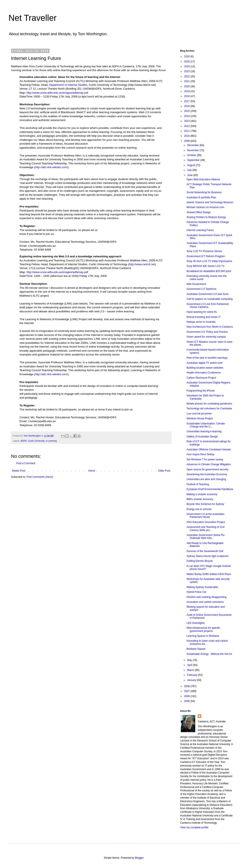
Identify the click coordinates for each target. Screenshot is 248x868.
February (193, 675)
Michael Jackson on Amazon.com (205, 207)
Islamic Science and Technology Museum (210, 202)
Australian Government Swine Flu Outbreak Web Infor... (206, 537)
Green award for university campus (206, 337)
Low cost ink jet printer (199, 414)
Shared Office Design (199, 212)
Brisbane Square (196, 649)
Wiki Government (196, 284)
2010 (187, 136)
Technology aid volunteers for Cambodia (209, 409)
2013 (187, 121)
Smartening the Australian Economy (207, 474)
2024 (187, 66)
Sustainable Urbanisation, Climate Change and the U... (206, 425)
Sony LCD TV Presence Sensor (204, 251)
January (192, 680)
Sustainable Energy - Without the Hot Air (209, 654)
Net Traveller (33, 18)
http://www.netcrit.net (142, 264)
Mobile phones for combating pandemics (209, 404)
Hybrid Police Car (196, 592)
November (193, 150)
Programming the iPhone (201, 391)
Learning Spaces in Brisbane (203, 636)
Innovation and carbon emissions (205, 602)
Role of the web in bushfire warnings (207, 358)
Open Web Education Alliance (203, 179)
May (190, 660)
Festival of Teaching (198, 484)
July (190, 170)
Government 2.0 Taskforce (201, 289)
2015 (187, 111)
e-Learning (51, 441)
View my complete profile (194, 827)
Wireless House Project (200, 418)
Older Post (164, 471)
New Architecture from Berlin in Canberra (210, 327)
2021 (187, 81)
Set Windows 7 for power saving (205, 459)
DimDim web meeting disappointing (206, 597)
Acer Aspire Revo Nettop (200, 454)
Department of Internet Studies (68, 85)
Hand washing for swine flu (202, 312)
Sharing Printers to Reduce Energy (206, 217)
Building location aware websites (205, 368)
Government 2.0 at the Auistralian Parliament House (205, 516)
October (192, 155)
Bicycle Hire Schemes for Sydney (205, 504)
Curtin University (36, 441)
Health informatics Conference (204, 373)
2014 (187, 116)
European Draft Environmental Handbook (210, 489)
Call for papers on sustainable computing (210, 299)
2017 (187, 101)
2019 (187, 91)
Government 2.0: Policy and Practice (207, 332)
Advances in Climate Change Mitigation (209, 464)
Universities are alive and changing (206, 479)
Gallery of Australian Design (202, 437)
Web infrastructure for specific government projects (203, 629)
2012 (187, 126)
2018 (187, 96)
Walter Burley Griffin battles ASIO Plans (209, 574)
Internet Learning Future (200, 230)
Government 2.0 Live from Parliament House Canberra (208, 306)
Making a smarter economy (202, 494)
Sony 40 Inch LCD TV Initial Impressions (209, 261)
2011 (187, 131)
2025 (187, 62)
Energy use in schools (199, 509)
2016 (187, 106)
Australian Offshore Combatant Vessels (209, 449)
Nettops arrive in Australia (201, 322)
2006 (187, 696)
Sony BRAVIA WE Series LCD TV (206, 266)
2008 (187, 686)
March (191, 670)
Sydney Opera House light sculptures (208, 556)
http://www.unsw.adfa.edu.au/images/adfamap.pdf (57, 93)
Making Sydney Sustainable (202, 587)
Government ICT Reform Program (206, 256)
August (192, 165)
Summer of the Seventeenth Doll (205, 551)
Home (92, 471)
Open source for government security (207, 469)
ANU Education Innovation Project (206, 522)
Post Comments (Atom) (40, 477)
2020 (187, 86)
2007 (187, 691)
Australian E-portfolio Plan (201, 197)
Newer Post (19, 471)
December (193, 145)
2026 (187, 56)
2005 (187, 701)
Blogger (139, 858)
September (194, 160)
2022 (187, 76)
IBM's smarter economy (200, 499)
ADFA (24, 441)
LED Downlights (196, 623)
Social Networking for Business (204, 192)
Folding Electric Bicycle (200, 561)
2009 (187, 141)
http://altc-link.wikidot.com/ (51, 167)
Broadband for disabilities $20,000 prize (209, 271)
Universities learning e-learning (204, 431)
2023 (187, 71)
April (190, 665)
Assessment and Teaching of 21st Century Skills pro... (206, 528)
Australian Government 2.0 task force (208, 294)
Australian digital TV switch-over (205, 363)
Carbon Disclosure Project (201, 378)
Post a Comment (26, 463)
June (190, 175)
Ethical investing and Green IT (204, 317)
